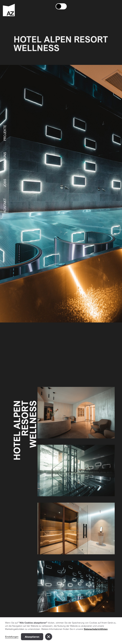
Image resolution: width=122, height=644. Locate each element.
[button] (49, 637)
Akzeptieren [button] (32, 637)
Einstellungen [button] (12, 637)
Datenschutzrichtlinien (96, 629)
